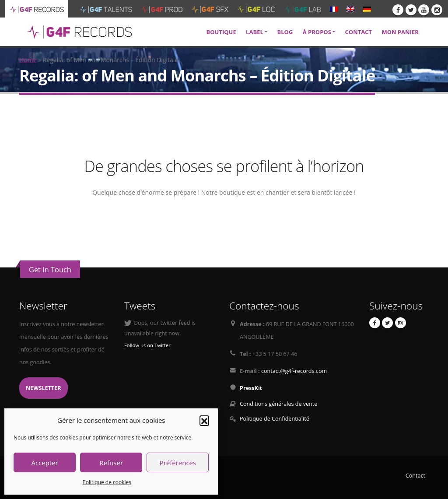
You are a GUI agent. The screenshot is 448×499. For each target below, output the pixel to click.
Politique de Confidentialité (275, 419)
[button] (204, 420)
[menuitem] (334, 9)
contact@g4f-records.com (294, 371)
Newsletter (44, 388)
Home (28, 60)
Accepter (44, 463)
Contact (415, 476)
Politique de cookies (107, 482)
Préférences (178, 463)
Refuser (111, 463)
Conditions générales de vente (278, 404)
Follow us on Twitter (147, 345)
